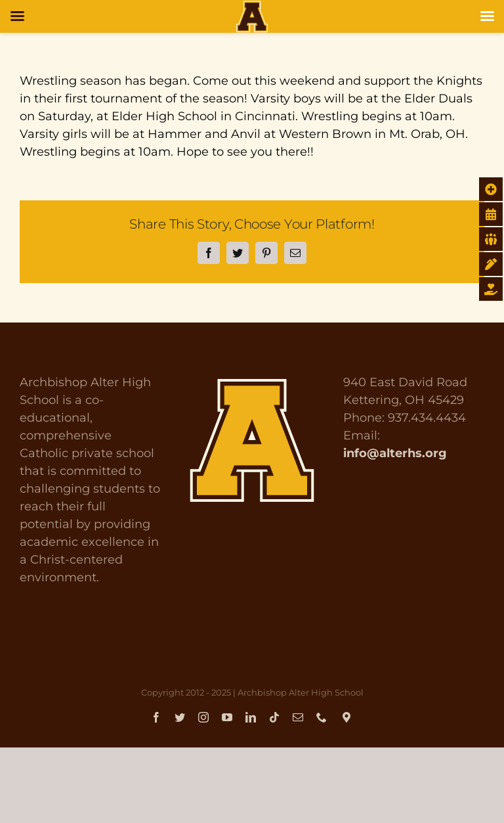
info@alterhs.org (395, 453)
